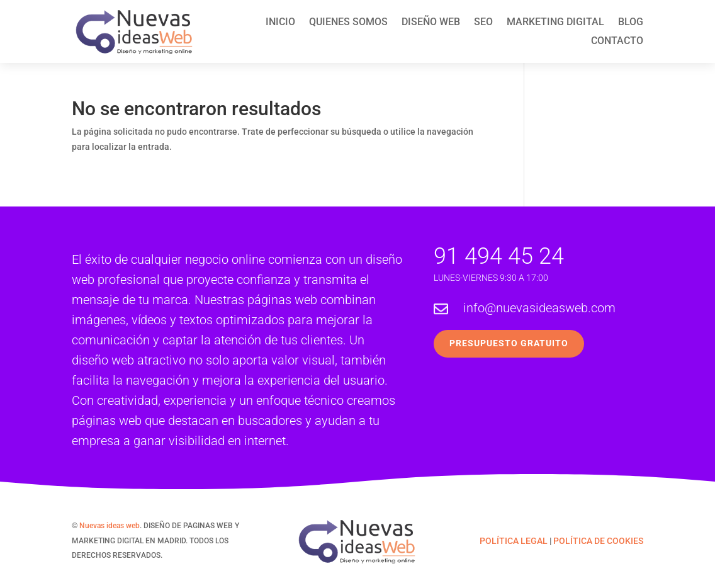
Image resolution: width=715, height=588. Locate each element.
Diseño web (431, 23)
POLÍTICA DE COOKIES (598, 541)
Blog (631, 23)
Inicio (280, 23)
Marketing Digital (555, 23)
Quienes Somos (348, 23)
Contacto (617, 42)
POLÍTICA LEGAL (514, 541)
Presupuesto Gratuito (509, 343)
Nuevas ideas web (110, 526)
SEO (483, 23)
